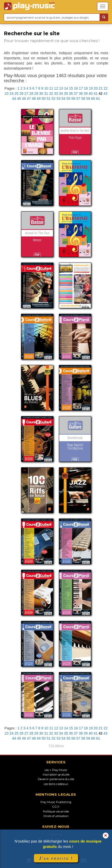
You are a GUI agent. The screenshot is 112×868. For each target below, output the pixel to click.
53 (58, 99)
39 (86, 93)
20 (96, 88)
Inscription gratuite (56, 775)
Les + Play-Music (56, 770)
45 (19, 99)
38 (81, 93)
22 (106, 88)
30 (41, 93)
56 (73, 99)
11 (51, 88)
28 (31, 93)
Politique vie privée (56, 811)
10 (46, 88)
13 (61, 88)
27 (26, 93)
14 (66, 88)
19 (91, 88)
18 (86, 88)
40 (91, 93)
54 (63, 99)
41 (95, 93)
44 (14, 99)
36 (71, 93)
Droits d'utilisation (56, 816)
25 (17, 93)
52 (54, 99)
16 (76, 88)
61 (98, 99)
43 (105, 93)
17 (81, 88)
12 (56, 88)
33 (56, 93)
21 (101, 88)
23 (7, 93)
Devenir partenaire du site (56, 779)
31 (46, 93)
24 (11, 93)
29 (36, 93)
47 (29, 99)
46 (24, 99)
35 (66, 93)
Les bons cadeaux (56, 784)
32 (51, 93)
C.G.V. (56, 807)
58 (83, 99)
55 (68, 99)
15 (71, 88)
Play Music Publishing (56, 802)
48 (34, 99)
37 (76, 93)
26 (21, 93)
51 (49, 99)
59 (88, 99)
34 (61, 93)
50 (44, 99)
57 (78, 99)
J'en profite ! (56, 858)
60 (93, 99)
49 (39, 99)
